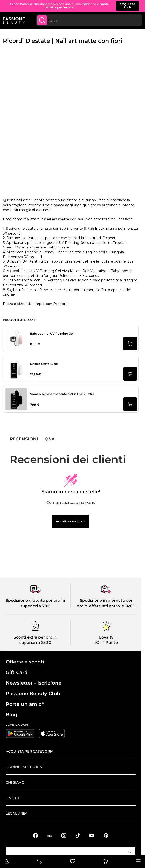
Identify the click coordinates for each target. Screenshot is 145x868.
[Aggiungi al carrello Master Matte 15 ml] (130, 374)
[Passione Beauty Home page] (14, 20)
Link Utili (15, 798)
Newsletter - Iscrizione (34, 683)
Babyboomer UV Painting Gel (52, 333)
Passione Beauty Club (33, 694)
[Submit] (42, 20)
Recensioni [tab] (24, 439)
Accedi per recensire (71, 521)
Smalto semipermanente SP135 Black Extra (62, 394)
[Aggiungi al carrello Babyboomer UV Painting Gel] (130, 344)
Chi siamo (15, 782)
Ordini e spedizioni (25, 767)
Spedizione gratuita (25, 600)
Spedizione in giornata (102, 600)
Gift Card (17, 672)
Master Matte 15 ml (44, 364)
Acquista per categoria (30, 751)
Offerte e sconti (25, 662)
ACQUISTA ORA (127, 6)
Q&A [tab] (50, 439)
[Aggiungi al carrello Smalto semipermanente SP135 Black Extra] (130, 404)
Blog (12, 715)
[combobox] (89, 20)
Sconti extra (25, 637)
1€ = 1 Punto (106, 642)
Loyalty (106, 637)
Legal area (17, 813)
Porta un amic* (25, 704)
